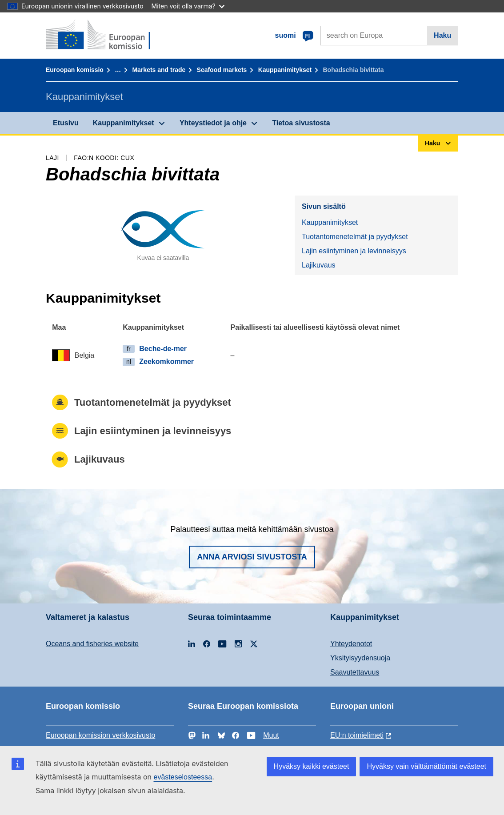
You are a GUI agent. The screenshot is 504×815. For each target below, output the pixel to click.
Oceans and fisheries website (92, 644)
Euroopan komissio (75, 70)
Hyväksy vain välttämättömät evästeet (426, 766)
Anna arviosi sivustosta (252, 557)
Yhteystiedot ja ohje (213, 123)
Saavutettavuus (355, 672)
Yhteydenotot (351, 644)
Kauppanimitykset (285, 70)
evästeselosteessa (183, 777)
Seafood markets (222, 70)
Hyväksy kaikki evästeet (312, 766)
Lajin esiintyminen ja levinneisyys (354, 251)
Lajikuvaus (319, 265)
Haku (442, 35)
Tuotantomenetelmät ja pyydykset (355, 237)
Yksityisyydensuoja (360, 658)
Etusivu (66, 123)
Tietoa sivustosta (301, 123)
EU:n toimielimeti (357, 735)
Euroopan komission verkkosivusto (100, 735)
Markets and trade (159, 70)
